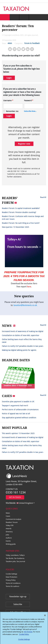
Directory (9, 532)
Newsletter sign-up (18, 597)
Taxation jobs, (11, 561)
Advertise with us (18, 612)
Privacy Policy (11, 580)
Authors (9, 538)
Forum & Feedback (32, 43)
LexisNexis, (15, 555)
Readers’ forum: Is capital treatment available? (21, 208)
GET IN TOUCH (15, 497)
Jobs (7, 535)
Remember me (12, 111)
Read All (43, 197)
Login (9, 78)
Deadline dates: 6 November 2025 (18, 385)
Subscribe (18, 604)
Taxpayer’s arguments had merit (15, 406)
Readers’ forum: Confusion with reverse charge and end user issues (23, 218)
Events (8, 541)
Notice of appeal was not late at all (16, 414)
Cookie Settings (11, 574)
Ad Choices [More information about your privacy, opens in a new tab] (28, 633)
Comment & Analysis (14, 519)
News (8, 513)
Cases (8, 516)
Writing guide (11, 544)
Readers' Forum (12, 522)
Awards (9, 529)
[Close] (45, 617)
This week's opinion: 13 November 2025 (18, 433)
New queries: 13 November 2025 (15, 227)
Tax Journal (21, 561)
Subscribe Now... (30, 111)
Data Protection (12, 577)
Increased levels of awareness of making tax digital (23, 331)
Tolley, (8, 555)
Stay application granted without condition (19, 418)
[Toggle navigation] (43, 9)
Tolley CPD (10, 525)
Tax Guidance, (19, 558)
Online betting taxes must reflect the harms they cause (22, 341)
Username (8, 101)
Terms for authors (12, 586)
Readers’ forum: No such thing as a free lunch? (21, 223)
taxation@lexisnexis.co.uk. (25, 305)
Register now (24, 144)
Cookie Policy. (24, 636)
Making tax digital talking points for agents (19, 350)
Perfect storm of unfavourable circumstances (20, 410)
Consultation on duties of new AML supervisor (21, 335)
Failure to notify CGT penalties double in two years (23, 346)
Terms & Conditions (13, 583)
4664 (10, 43)
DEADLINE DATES (16, 360)
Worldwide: (19, 503)
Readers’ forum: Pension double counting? (19, 212)
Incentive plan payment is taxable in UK (18, 402)
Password (29, 101)
